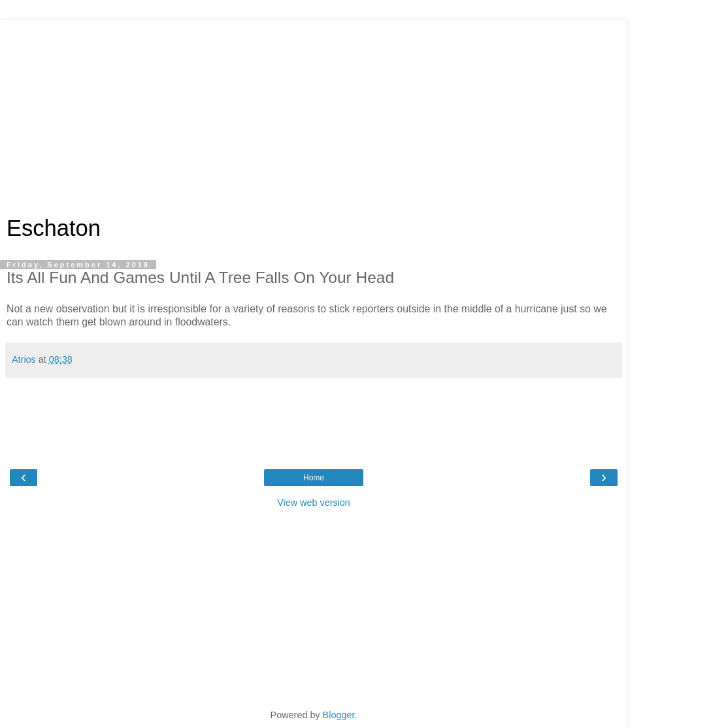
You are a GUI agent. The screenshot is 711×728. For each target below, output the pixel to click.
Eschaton (54, 228)
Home (314, 478)
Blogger (339, 715)
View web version (314, 503)
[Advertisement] (314, 111)
